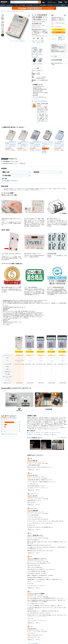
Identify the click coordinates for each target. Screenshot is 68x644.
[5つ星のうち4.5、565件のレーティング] (58, 148)
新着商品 (63, 5)
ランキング (36, 5)
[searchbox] (26, 2)
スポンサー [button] (4, 391)
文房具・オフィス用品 (5, 11)
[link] (11, 145)
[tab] (31, 433)
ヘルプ (16, 5)
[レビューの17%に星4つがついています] (11, 425)
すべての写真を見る (62, 438)
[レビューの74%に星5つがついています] (11, 422)
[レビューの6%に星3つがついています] (11, 427)
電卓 (17, 11)
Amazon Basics (43, 5)
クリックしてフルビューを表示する (17, 41)
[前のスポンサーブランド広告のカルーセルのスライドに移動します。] (2, 402)
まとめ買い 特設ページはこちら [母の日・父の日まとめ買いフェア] (43, 121)
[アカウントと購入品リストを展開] (57, 3)
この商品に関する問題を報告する (40, 101)
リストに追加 (54, 56)
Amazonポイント (10, 5)
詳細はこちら (44, 36)
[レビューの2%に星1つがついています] (11, 431)
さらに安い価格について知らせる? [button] (10, 181)
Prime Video (50, 5)
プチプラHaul (29, 5)
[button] (3, 5)
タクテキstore (61, 35)
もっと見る (35, 99)
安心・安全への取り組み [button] (38, 42)
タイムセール (57, 5)
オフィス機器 (13, 11)
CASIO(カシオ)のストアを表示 (38, 25)
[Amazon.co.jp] (5, 2)
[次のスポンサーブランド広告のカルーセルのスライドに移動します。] (66, 402)
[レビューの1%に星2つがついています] (11, 429)
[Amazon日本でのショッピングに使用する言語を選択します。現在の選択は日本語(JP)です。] (44, 2)
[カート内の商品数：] (66, 2)
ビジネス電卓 (21, 11)
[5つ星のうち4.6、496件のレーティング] (9, 148)
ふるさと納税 (22, 5)
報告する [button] (38, 469)
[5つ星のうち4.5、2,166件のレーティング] (46, 147)
